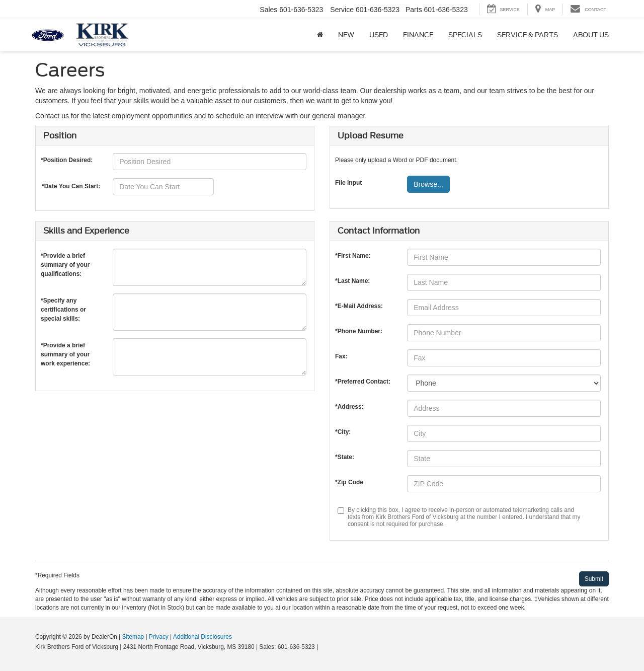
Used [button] (379, 35)
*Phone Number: (359, 331)
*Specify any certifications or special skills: (63, 303)
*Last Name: (352, 281)
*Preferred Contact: (363, 382)
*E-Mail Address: (359, 306)
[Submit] (594, 579)
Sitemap (133, 637)
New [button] (346, 35)
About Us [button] (591, 35)
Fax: (341, 356)
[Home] (320, 35)
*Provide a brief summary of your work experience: (65, 348)
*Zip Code (349, 482)
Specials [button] (465, 35)
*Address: (349, 407)
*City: (343, 432)
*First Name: (353, 256)
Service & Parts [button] (528, 35)
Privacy (159, 637)
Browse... (428, 184)
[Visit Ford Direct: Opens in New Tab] (323, 647)
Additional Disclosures (203, 637)
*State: (345, 457)
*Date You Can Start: (71, 186)
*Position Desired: (67, 160)
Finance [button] (418, 35)
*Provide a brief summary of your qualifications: (65, 258)
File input (348, 183)
